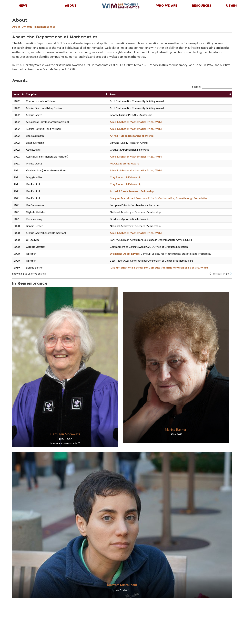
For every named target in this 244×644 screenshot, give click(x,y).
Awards (27, 26)
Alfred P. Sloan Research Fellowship (132, 191)
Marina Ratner (176, 430)
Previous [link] (217, 274)
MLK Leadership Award (125, 163)
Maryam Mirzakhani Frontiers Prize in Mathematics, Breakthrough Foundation (159, 198)
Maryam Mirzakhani (122, 585)
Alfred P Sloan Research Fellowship (132, 136)
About (71, 5)
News (23, 5)
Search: (212, 87)
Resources (202, 5)
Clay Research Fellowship (126, 177)
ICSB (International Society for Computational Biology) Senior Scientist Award (159, 267)
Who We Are (167, 5)
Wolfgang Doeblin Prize (125, 254)
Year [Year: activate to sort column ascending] (16, 94)
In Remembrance (45, 26)
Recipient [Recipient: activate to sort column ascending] (32, 94)
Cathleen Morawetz (65, 434)
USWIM (231, 5)
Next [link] (226, 274)
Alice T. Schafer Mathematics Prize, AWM (136, 122)
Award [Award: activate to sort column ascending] (114, 94)
